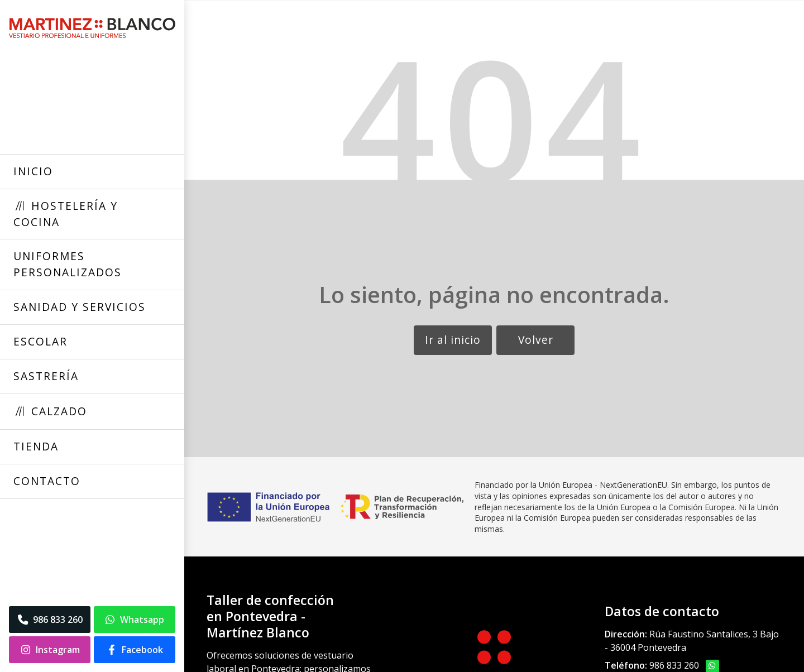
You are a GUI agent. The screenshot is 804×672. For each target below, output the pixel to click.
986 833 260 (674, 665)
